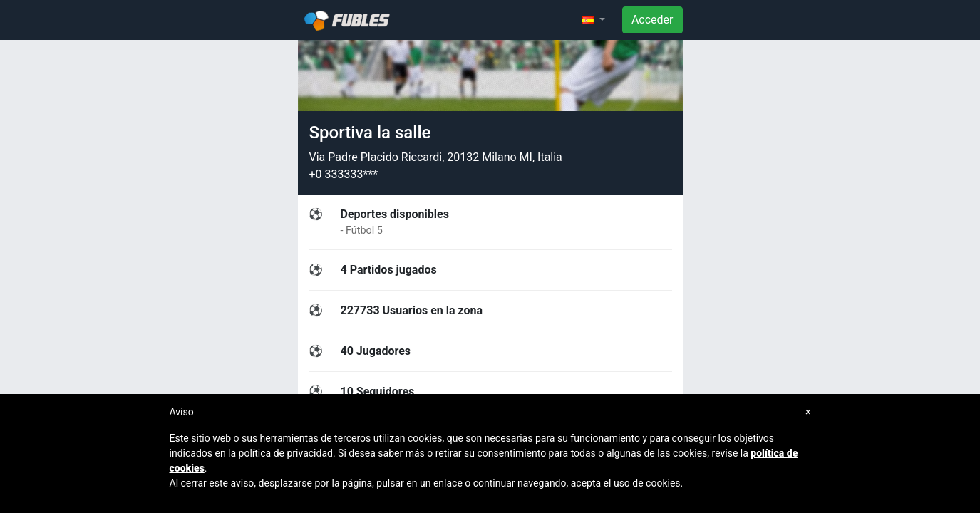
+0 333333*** (344, 174)
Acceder (653, 20)
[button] (594, 20)
